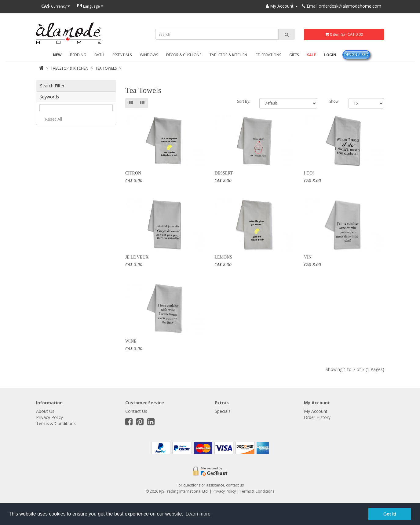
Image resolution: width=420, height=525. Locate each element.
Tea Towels (106, 68)
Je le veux (137, 257)
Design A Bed (356, 55)
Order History (317, 417)
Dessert (224, 173)
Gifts (294, 55)
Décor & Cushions (184, 55)
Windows (149, 55)
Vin (308, 257)
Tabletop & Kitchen (228, 55)
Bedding (78, 55)
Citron (133, 173)
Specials (223, 411)
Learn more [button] (198, 514)
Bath (99, 55)
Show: (334, 101)
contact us (235, 485)
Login (330, 55)
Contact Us (136, 411)
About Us (45, 411)
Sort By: (244, 101)
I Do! (309, 173)
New (57, 55)
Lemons (223, 257)
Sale (311, 55)
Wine (131, 341)
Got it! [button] (390, 514)
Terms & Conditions (56, 423)
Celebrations (268, 55)
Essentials (122, 55)
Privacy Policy (49, 417)
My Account (316, 411)
